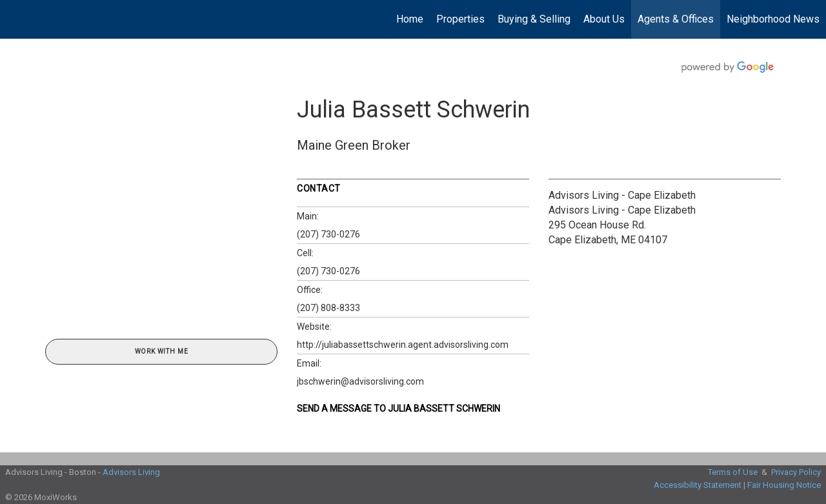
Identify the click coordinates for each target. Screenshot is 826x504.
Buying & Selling (534, 19)
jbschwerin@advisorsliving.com (360, 381)
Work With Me (162, 351)
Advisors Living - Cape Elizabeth (622, 195)
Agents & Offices (676, 19)
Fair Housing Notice (784, 485)
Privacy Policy (796, 472)
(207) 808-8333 (328, 308)
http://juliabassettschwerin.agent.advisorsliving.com (403, 345)
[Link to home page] (16, 19)
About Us (604, 19)
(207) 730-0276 (328, 234)
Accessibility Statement (698, 485)
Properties (460, 19)
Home (410, 19)
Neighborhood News (773, 19)
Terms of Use (733, 472)
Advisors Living (131, 472)
